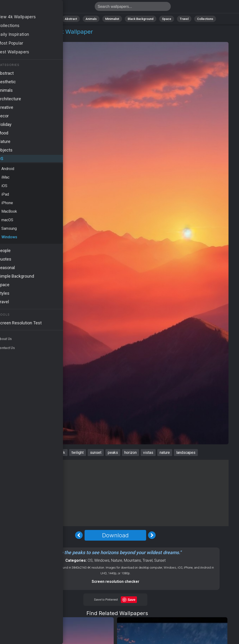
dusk (61, 453)
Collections (205, 19)
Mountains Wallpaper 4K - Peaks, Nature (28, 8)
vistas (148, 453)
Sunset (160, 560)
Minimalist (112, 19)
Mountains (132, 560)
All (36, 19)
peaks (113, 453)
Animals (91, 19)
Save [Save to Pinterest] (132, 600)
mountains (42, 453)
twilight (78, 453)
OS (15, 37)
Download (115, 535)
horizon (131, 453)
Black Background (141, 19)
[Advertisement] (115, 493)
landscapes (186, 453)
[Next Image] (152, 535)
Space (167, 19)
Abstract (71, 19)
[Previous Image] (79, 535)
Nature (51, 19)
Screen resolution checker (115, 582)
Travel (184, 19)
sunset (96, 453)
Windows (31, 37)
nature (165, 453)
